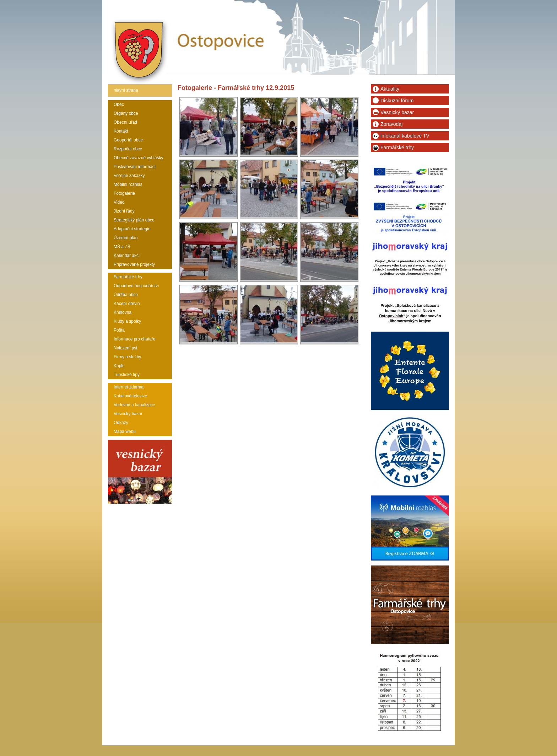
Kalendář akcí (127, 256)
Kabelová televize (130, 396)
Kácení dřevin (127, 304)
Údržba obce (126, 295)
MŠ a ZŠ (122, 247)
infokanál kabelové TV (405, 136)
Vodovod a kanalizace (134, 405)
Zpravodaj (391, 124)
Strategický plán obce (134, 220)
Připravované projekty (134, 264)
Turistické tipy (127, 375)
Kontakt (121, 131)
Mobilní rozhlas (128, 184)
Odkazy (121, 423)
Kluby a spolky (127, 321)
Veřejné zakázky (129, 176)
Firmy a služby (127, 357)
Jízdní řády (124, 211)
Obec (119, 104)
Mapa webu (125, 431)
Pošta (119, 330)
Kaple (119, 366)
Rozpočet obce (128, 149)
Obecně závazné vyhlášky (138, 158)
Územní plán (126, 238)
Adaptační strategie (132, 229)
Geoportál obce (128, 140)
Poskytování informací (135, 167)
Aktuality (390, 89)
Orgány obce (126, 113)
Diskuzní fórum (397, 101)
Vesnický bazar (128, 414)
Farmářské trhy (128, 277)
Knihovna (123, 312)
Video (119, 202)
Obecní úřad (125, 122)
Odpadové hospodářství (136, 286)
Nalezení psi (125, 348)
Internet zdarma (129, 387)
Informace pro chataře (134, 339)
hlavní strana (126, 90)
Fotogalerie (124, 193)
